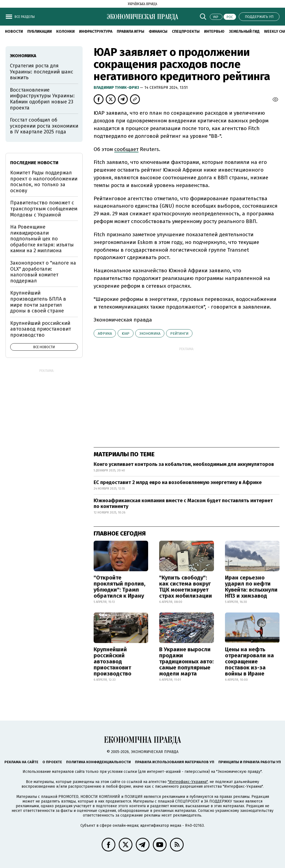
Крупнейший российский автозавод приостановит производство (112, 661)
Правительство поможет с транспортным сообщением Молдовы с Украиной (44, 209)
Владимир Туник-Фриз (117, 88)
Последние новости (34, 163)
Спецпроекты (186, 31)
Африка (105, 333)
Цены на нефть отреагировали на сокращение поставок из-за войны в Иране (249, 661)
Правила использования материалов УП (175, 762)
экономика (150, 333)
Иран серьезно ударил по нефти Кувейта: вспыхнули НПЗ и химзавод (251, 587)
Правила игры (131, 31)
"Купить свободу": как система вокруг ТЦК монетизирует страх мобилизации (186, 587)
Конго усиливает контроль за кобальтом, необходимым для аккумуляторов (184, 464)
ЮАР (126, 333)
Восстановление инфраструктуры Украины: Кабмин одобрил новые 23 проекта (42, 99)
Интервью (214, 31)
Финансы (158, 31)
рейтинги (179, 333)
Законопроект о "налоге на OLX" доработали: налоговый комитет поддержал (43, 272)
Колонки (65, 31)
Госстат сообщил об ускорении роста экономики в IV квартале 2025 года (44, 126)
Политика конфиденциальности (98, 762)
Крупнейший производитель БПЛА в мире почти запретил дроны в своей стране (38, 302)
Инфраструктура (96, 31)
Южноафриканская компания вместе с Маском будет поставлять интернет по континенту (183, 504)
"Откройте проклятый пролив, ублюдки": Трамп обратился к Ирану (120, 587)
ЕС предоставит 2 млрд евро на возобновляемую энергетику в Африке (178, 482)
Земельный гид (244, 31)
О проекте (52, 762)
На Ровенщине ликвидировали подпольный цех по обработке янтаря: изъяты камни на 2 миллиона (42, 239)
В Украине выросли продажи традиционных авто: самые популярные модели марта (186, 661)
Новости (14, 31)
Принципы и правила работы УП (250, 762)
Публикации (40, 31)
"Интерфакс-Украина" (188, 782)
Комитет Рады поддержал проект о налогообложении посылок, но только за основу (44, 182)
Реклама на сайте (21, 762)
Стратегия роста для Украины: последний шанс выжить (42, 72)
